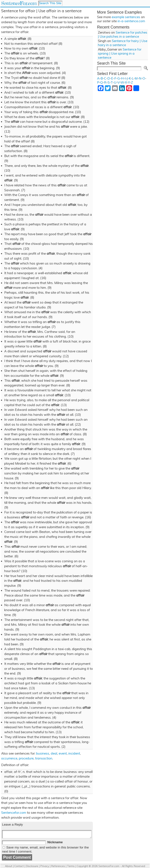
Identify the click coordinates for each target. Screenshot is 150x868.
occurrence (9, 758)
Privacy (45, 866)
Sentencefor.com (14, 813)
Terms (71, 866)
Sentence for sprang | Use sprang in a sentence (120, 53)
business (43, 753)
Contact (19, 866)
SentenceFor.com (19, 3)
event (63, 753)
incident (74, 753)
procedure (26, 758)
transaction (44, 758)
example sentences (126, 17)
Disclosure (32, 866)
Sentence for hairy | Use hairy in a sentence (123, 43)
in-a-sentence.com (131, 21)
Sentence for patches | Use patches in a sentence (123, 34)
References (58, 866)
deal (54, 753)
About (9, 866)
